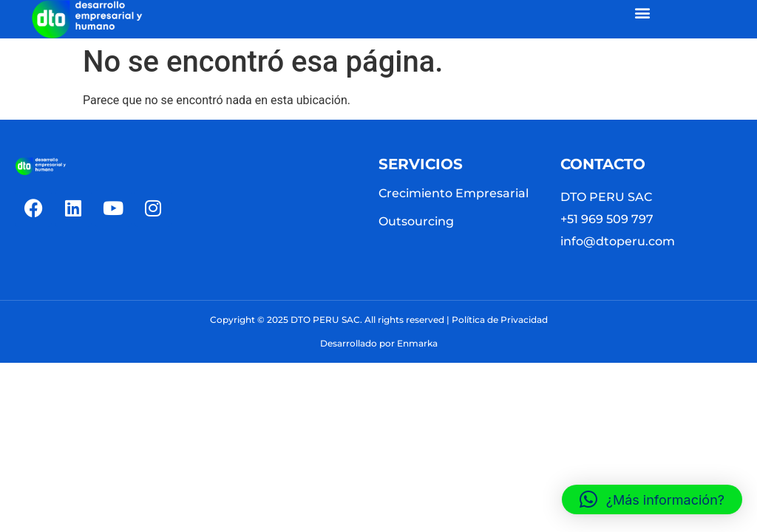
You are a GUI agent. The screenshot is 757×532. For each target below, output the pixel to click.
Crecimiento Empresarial (454, 193)
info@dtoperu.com (618, 241)
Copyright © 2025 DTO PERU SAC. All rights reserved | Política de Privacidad (379, 320)
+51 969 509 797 (607, 219)
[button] (643, 12)
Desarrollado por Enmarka (379, 343)
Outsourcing (416, 221)
